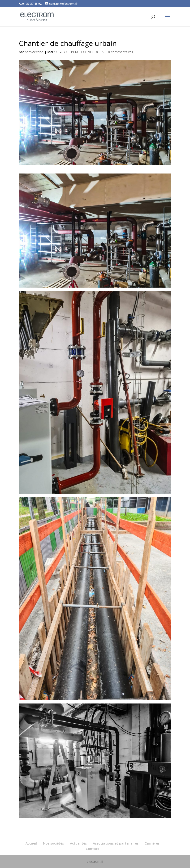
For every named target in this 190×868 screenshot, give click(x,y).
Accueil (31, 843)
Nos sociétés (53, 843)
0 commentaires (121, 52)
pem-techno (34, 52)
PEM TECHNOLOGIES (88, 52)
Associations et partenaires (116, 843)
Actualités (78, 843)
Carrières (152, 843)
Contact (93, 849)
